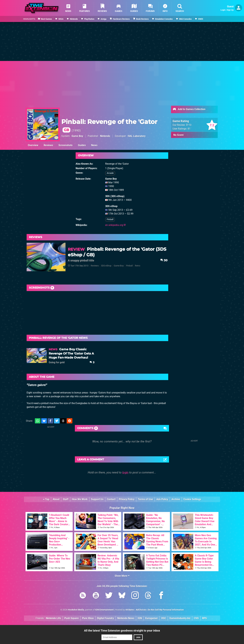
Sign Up (230, 10)
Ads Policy (162, 499)
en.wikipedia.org (115, 225)
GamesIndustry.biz (180, 618)
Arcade (110, 173)
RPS (204, 618)
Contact (111, 499)
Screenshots (66, 145)
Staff (66, 499)
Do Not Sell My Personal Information (166, 610)
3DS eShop (106, 266)
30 (164, 260)
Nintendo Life (53, 618)
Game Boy (77, 136)
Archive (176, 499)
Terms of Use (145, 499)
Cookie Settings (192, 499)
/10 (189, 125)
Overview (33, 145)
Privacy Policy (127, 499)
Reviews (48, 145)
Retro (138, 266)
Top (46, 499)
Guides (82, 145)
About (56, 499)
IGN (140, 618)
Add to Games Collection (189, 109)
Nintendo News (126, 618)
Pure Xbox (88, 618)
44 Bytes (130, 610)
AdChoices (141, 610)
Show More (122, 576)
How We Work (80, 499)
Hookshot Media (76, 610)
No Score (178, 135)
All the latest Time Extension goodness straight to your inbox (122, 631)
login (125, 472)
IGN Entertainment (104, 610)
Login (223, 10)
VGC (164, 618)
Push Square (72, 618)
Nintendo (105, 136)
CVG (196, 618)
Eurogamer (152, 618)
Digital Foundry (106, 618)
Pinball (110, 219)
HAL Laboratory (137, 136)
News (94, 145)
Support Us (97, 499)
